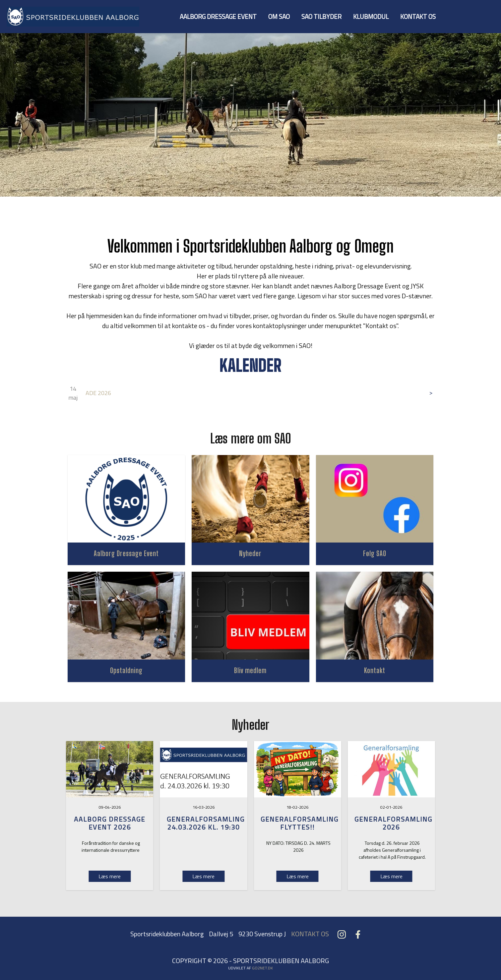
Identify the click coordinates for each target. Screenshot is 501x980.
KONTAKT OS (418, 16)
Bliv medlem (250, 670)
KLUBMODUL (371, 16)
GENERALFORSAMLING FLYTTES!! (300, 823)
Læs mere (203, 876)
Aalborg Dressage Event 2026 (110, 823)
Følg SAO (375, 553)
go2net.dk (262, 968)
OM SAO (279, 16)
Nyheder (250, 553)
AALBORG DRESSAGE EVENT (218, 16)
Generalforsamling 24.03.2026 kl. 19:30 (206, 823)
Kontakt (375, 670)
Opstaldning (126, 670)
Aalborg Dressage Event (126, 553)
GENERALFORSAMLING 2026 (393, 823)
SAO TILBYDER (321, 16)
